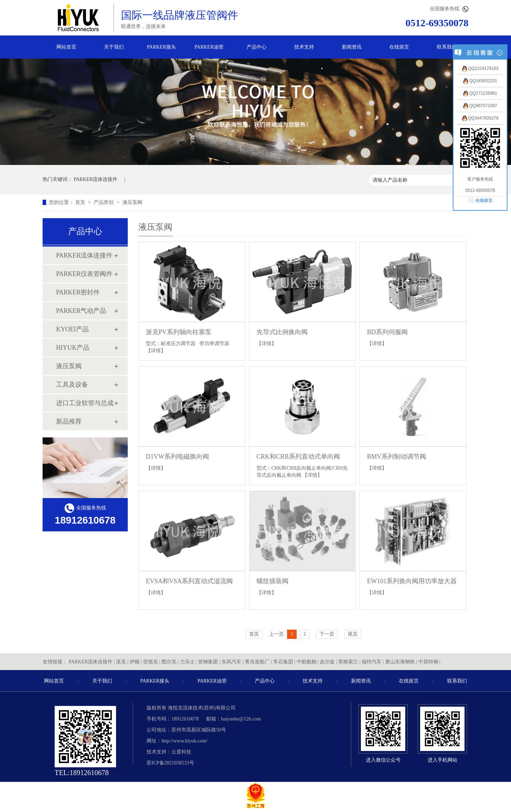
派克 (121, 662)
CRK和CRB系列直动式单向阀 (298, 457)
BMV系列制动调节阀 (397, 457)
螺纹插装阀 (273, 581)
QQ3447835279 (480, 118)
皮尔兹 (327, 662)
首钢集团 (208, 662)
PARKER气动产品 (81, 311)
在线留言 (399, 47)
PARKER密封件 (78, 292)
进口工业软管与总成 (85, 403)
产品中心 (257, 47)
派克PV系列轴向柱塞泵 (179, 332)
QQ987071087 (480, 106)
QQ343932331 (480, 81)
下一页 (327, 634)
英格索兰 (348, 662)
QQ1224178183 (480, 68)
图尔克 (169, 662)
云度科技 (181, 752)
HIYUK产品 (73, 348)
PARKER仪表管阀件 (84, 274)
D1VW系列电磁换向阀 (177, 457)
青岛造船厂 (257, 662)
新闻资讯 (352, 47)
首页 (81, 202)
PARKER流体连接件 (96, 179)
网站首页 (66, 47)
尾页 (353, 634)
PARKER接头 (161, 47)
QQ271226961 (480, 93)
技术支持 (304, 47)
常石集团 (283, 662)
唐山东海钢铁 (400, 662)
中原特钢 (428, 662)
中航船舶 (307, 662)
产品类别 (104, 202)
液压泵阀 (69, 366)
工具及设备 (72, 385)
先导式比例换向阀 (282, 332)
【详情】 (156, 351)
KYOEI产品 (72, 329)
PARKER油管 (209, 47)
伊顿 (134, 662)
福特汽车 (372, 662)
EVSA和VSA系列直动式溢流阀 (189, 581)
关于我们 (114, 47)
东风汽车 (231, 662)
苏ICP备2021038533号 (170, 763)
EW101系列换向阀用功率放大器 (412, 581)
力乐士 (187, 662)
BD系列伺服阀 (387, 332)
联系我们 (447, 47)
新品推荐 (69, 421)
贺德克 (150, 662)
